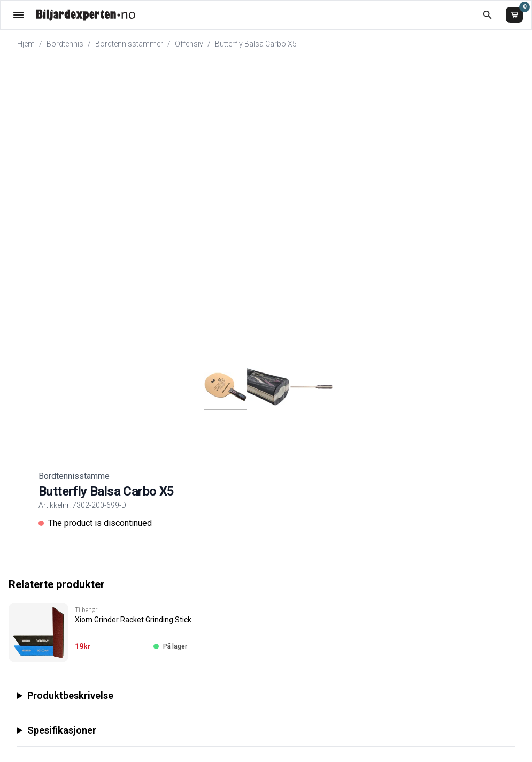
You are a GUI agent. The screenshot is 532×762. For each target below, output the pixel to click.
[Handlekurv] (514, 15)
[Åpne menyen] (18, 15)
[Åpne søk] (487, 15)
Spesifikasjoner (62, 730)
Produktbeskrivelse (70, 695)
